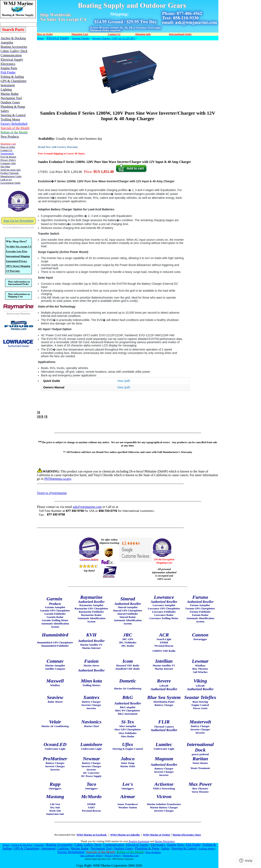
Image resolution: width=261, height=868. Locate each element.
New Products (153, 852)
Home (41, 38)
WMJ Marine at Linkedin (125, 835)
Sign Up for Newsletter (18, 221)
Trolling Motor (207, 849)
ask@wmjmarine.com (87, 507)
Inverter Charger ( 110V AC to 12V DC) (114, 38)
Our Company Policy (91, 855)
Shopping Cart (131, 855)
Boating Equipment (139, 841)
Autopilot (39, 845)
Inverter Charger (81, 38)
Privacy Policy (113, 855)
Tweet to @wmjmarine (52, 493)
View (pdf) (124, 381)
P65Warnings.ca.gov (58, 479)
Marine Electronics (165, 841)
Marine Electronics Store (187, 835)
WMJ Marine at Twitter (157, 835)
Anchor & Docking (22, 845)
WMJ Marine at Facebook (92, 835)
